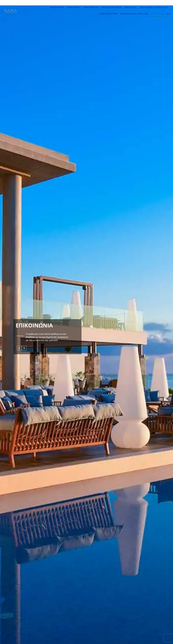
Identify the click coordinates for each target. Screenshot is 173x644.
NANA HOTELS (74, 7)
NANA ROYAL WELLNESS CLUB (134, 14)
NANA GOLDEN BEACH (112, 7)
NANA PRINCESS (91, 7)
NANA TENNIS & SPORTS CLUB (154, 7)
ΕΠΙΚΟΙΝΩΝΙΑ (157, 14)
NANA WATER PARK (108, 14)
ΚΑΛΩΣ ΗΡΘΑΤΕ (57, 7)
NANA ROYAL (131, 7)
